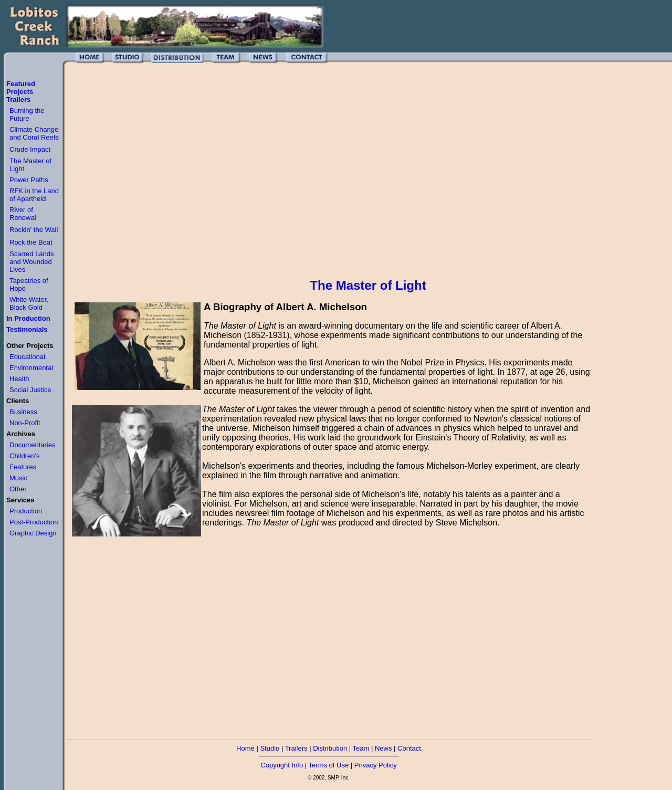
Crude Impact (30, 149)
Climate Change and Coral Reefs (34, 133)
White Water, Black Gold (29, 303)
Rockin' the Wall (34, 230)
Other (18, 489)
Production (26, 511)
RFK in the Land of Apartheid (34, 195)
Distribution (330, 748)
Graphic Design (33, 533)
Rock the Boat (31, 242)
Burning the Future (27, 114)
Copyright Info (282, 765)
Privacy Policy (376, 765)
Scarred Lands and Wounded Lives (32, 262)
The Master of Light (368, 285)
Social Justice (30, 390)
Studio (270, 748)
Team (361, 748)
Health (19, 379)
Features (23, 467)
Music (18, 478)
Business (23, 412)
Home (245, 748)
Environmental (31, 368)
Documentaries (32, 445)
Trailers (296, 748)
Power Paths (29, 180)
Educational (27, 357)
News (384, 748)
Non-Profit (25, 423)
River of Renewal (23, 214)
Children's (24, 456)
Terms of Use (329, 765)
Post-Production (34, 522)
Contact (409, 748)
